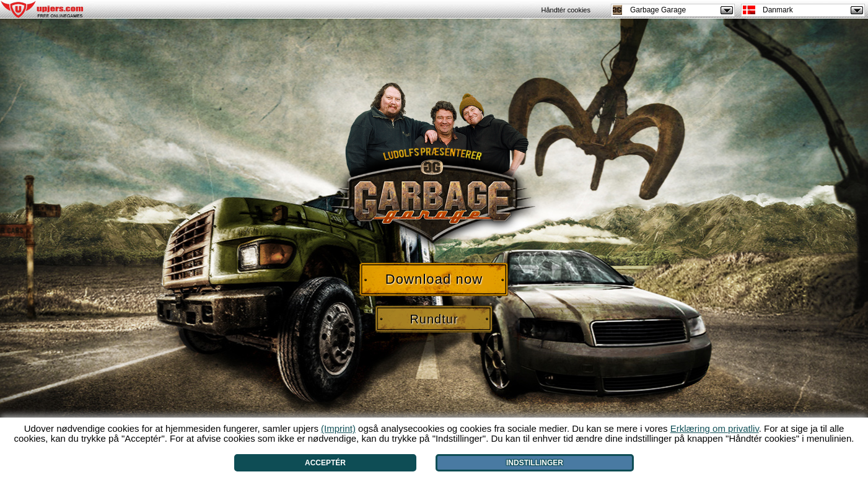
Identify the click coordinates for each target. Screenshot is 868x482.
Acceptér (325, 463)
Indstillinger (535, 463)
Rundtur (434, 319)
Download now (434, 279)
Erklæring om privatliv (715, 428)
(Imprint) (338, 428)
